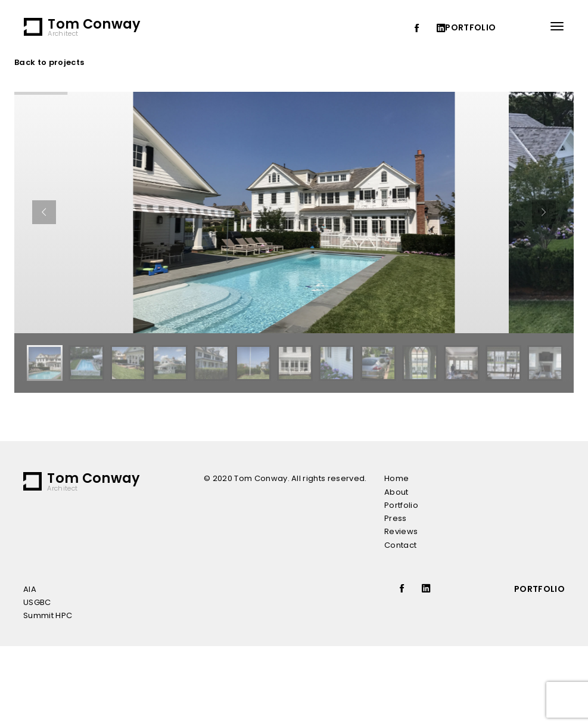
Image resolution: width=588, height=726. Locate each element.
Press (396, 518)
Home (396, 478)
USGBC (37, 602)
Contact (400, 545)
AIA (30, 589)
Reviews (401, 531)
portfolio (470, 27)
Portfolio (401, 505)
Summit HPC (48, 615)
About (396, 492)
